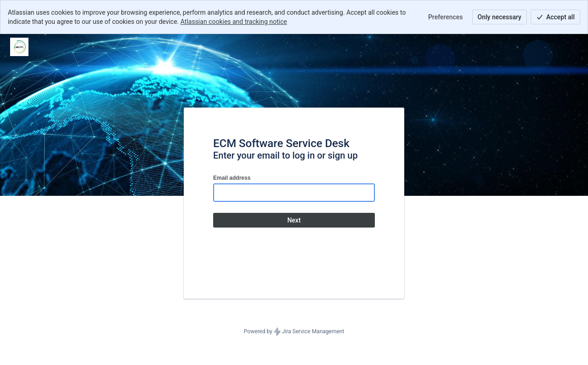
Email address (232, 178)
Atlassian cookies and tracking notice (234, 22)
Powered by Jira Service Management (294, 332)
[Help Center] (19, 47)
